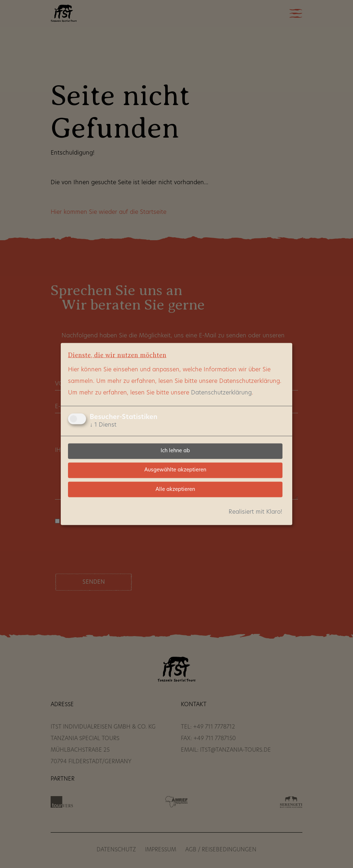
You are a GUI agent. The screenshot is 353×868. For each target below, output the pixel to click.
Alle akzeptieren (175, 489)
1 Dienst (103, 425)
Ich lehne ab (175, 451)
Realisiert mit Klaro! (255, 512)
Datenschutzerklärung (221, 393)
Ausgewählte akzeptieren (175, 470)
